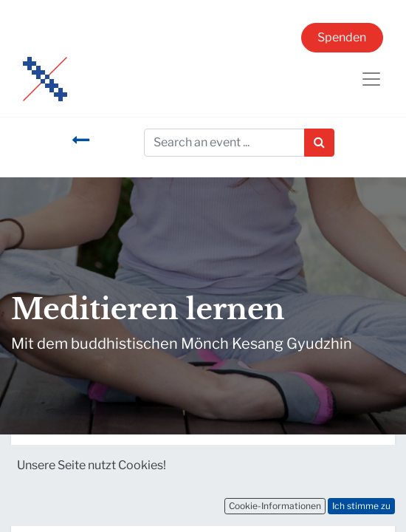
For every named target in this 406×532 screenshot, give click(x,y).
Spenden (342, 37)
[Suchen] (319, 143)
